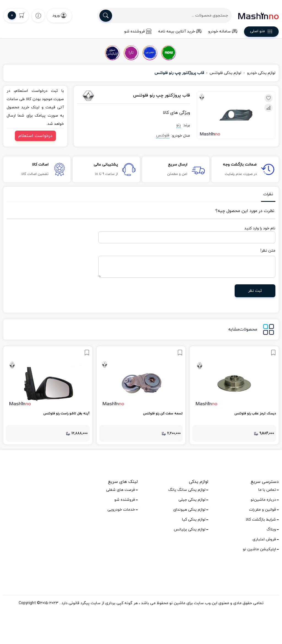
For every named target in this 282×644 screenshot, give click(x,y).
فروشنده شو (138, 31)
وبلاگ (271, 529)
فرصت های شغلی (120, 490)
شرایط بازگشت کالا (261, 520)
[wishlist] (38, 16)
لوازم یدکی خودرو (261, 73)
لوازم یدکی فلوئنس (225, 73)
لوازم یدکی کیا (194, 520)
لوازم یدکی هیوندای (189, 510)
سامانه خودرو (223, 31)
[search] (106, 16)
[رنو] (94, 96)
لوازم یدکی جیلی (192, 500)
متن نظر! (268, 251)
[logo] (258, 16)
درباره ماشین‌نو (263, 500)
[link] (234, 395)
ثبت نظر (255, 291)
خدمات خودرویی (121, 510)
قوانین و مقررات (262, 510)
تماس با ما (267, 490)
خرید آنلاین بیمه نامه (180, 31)
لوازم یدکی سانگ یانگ (187, 490)
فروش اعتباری (264, 539)
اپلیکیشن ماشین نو (259, 549)
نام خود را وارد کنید (260, 228)
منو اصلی (261, 32)
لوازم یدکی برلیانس (190, 529)
